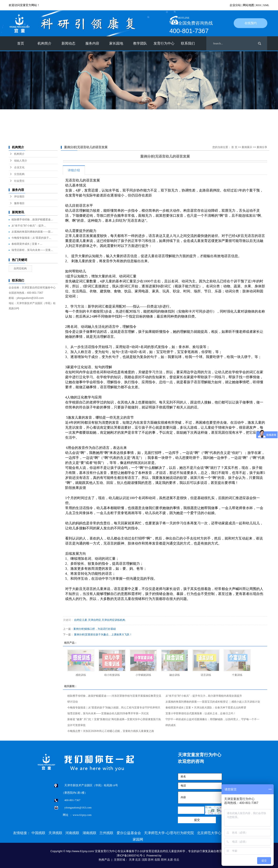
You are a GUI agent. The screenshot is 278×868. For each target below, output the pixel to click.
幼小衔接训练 (112, 675)
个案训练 (237, 675)
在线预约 (251, 23)
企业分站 (235, 5)
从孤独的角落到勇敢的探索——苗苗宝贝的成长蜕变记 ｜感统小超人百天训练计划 (213, 702)
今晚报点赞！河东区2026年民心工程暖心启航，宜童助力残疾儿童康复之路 (111, 731)
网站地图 (248, 5)
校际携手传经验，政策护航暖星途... (32, 220)
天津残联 (55, 833)
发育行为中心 (164, 43)
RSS (259, 5)
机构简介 (45, 43)
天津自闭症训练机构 (113, 620)
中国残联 (38, 833)
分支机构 (19, 174)
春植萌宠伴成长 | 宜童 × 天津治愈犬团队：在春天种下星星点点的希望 (206, 708)
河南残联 (72, 833)
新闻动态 (68, 43)
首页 (21, 43)
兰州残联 (106, 833)
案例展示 (247, 147)
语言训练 (206, 675)
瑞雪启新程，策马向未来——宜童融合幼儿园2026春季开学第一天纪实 (108, 713)
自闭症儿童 (81, 620)
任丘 (177, 860)
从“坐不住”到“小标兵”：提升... (29, 226)
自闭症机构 (20, 268)
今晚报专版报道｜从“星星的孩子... (31, 238)
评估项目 (19, 197)
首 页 (234, 147)
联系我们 (188, 43)
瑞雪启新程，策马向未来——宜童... (32, 250)
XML (266, 5)
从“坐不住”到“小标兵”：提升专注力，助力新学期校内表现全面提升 (204, 696)
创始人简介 (21, 161)
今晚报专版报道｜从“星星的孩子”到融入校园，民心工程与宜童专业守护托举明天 (114, 708)
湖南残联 (89, 833)
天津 (132, 860)
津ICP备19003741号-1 (131, 856)
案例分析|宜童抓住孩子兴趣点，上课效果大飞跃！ (103, 635)
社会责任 (19, 181)
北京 (138, 860)
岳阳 (157, 860)
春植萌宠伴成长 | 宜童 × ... (27, 244)
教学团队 (140, 43)
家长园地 (116, 43)
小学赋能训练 (143, 675)
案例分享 (262, 147)
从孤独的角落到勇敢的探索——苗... (32, 232)
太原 (170, 860)
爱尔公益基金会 (129, 833)
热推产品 (104, 860)
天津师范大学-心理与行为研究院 (169, 833)
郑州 (164, 860)
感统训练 (81, 675)
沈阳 (144, 860)
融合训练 (175, 675)
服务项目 (19, 203)
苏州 (151, 860)
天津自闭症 (94, 620)
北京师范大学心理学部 (214, 833)
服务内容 (92, 43)
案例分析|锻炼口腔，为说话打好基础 (95, 629)
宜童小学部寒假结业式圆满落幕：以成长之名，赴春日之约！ (201, 713)
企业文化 (19, 167)
